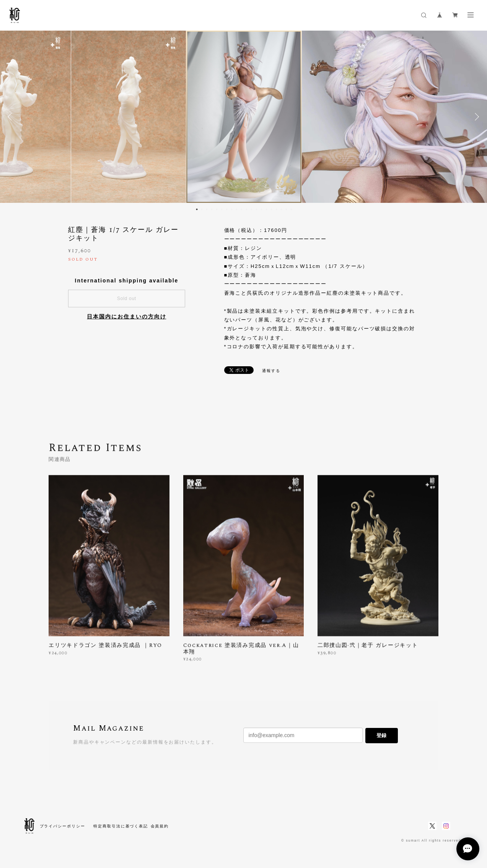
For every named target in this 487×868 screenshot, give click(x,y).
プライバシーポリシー (63, 826)
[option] (244, 117)
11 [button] (247, 209)
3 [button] (207, 209)
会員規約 (160, 826)
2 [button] (202, 209)
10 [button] (242, 209)
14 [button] (262, 209)
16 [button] (272, 209)
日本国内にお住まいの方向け (126, 317)
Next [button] (476, 117)
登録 (381, 735)
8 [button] (232, 209)
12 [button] (252, 209)
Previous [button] (11, 117)
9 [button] (237, 209)
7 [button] (227, 209)
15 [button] (267, 209)
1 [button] (197, 209)
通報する (271, 371)
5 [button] (217, 209)
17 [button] (277, 209)
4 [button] (212, 209)
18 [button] (282, 209)
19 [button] (287, 209)
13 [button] (257, 209)
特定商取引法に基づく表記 (121, 826)
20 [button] (292, 209)
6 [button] (222, 209)
